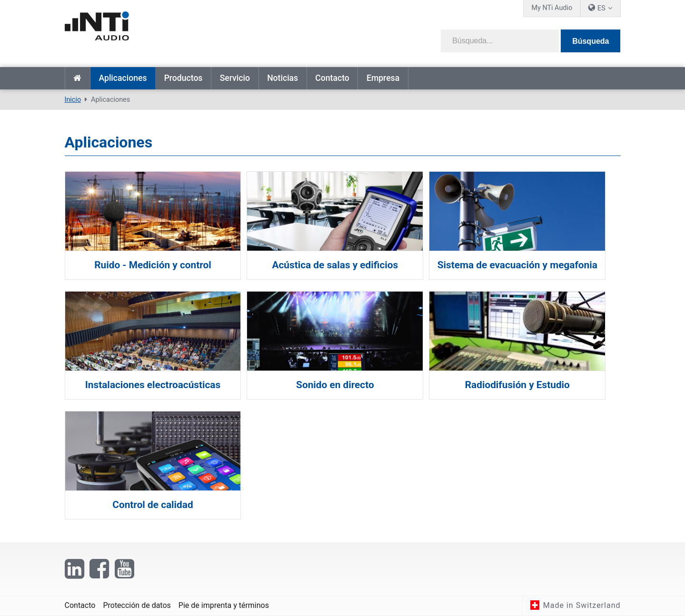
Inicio (78, 78)
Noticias (283, 78)
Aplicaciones (123, 78)
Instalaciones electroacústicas (153, 385)
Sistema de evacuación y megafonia (532, 265)
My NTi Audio (552, 8)
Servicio (235, 78)
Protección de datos (137, 605)
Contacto (332, 78)
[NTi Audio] (200, 30)
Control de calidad (153, 505)
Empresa (383, 78)
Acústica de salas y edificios (342, 265)
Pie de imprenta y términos (224, 605)
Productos (184, 78)
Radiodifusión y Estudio (532, 385)
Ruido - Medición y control (153, 265)
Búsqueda (591, 41)
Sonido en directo (343, 385)
